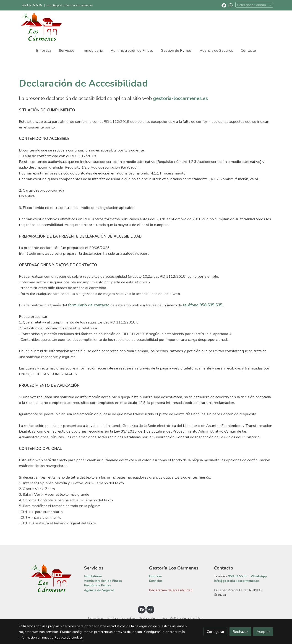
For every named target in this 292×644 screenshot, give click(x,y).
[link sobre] (48, 579)
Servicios (156, 581)
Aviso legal (96, 618)
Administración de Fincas (103, 581)
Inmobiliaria (93, 576)
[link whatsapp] (231, 5)
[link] (41, 27)
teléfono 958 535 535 (203, 305)
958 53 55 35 (238, 576)
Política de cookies (122, 618)
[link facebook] (224, 5)
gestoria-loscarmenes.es (180, 98)
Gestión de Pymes (97, 585)
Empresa (155, 576)
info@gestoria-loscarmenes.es (70, 5)
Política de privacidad (186, 618)
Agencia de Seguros (99, 590)
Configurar (216, 632)
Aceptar (263, 632)
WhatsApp (259, 576)
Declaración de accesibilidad (171, 590)
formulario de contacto (89, 305)
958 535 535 (32, 5)
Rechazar (240, 632)
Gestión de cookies (153, 618)
